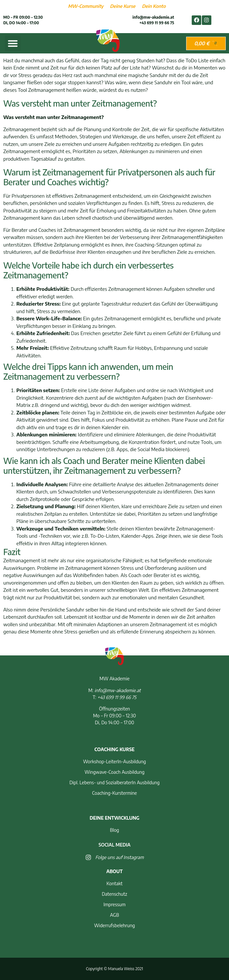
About (114, 871)
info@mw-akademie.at (153, 17)
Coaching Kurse (115, 749)
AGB (114, 915)
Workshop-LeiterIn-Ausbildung (114, 761)
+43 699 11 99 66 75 (157, 23)
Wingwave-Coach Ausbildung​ (114, 772)
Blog (114, 830)
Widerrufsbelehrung (115, 925)
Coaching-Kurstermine (114, 793)
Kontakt (114, 883)
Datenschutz (114, 894)
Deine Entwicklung (114, 818)
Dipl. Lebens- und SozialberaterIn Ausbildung (114, 782)
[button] (13, 43)
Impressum (114, 904)
